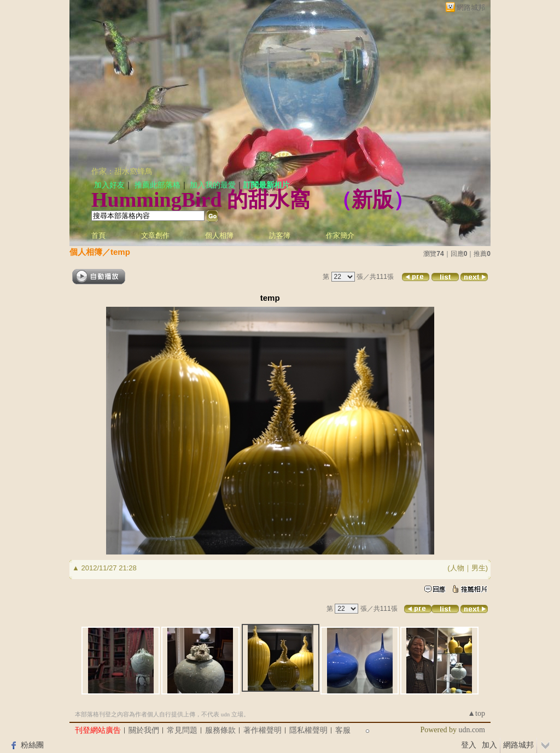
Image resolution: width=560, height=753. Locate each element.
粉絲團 (32, 745)
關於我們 (144, 730)
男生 (479, 568)
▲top (476, 713)
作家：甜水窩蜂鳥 (122, 171)
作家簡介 (340, 235)
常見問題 (182, 730)
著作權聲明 (262, 730)
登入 (469, 745)
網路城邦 (471, 7)
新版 (372, 200)
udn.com (472, 730)
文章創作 (155, 235)
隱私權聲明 (308, 730)
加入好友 (109, 185)
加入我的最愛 (213, 185)
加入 (489, 745)
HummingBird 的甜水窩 (201, 200)
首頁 (98, 235)
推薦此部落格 (157, 185)
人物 (457, 568)
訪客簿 (280, 235)
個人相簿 (219, 235)
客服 (343, 730)
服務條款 (220, 730)
